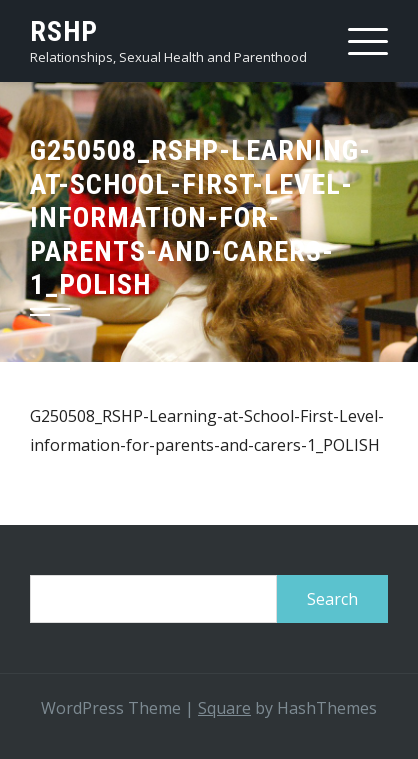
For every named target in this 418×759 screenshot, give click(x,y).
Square (224, 708)
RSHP (64, 31)
